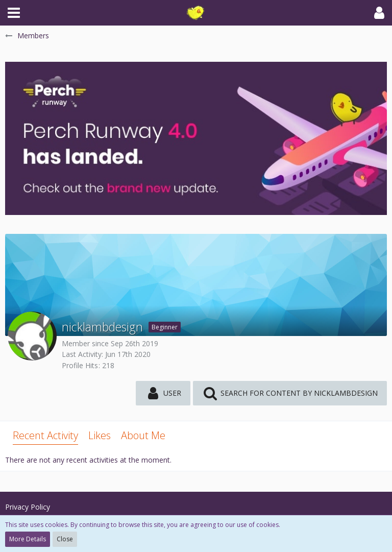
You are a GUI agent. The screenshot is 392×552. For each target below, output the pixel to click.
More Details (28, 539)
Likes (100, 435)
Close (65, 539)
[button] (14, 13)
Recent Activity (45, 435)
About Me (143, 435)
